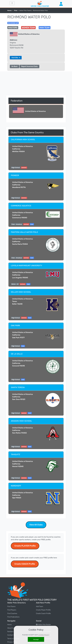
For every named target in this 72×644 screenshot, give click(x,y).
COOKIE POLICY (44, 635)
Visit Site (16, 58)
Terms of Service (13, 639)
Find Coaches (12, 614)
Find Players (12, 610)
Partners (10, 632)
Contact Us (11, 635)
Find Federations (13, 617)
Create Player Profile (43, 610)
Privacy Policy (12, 642)
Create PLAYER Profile (25, 546)
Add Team (40, 607)
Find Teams (11, 607)
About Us (11, 628)
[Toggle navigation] (12, 3)
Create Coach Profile (43, 614)
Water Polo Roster (43, 625)
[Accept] (36, 639)
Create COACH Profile (25, 564)
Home (9, 10)
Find (16, 10)
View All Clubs (36, 525)
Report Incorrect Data (29, 66)
